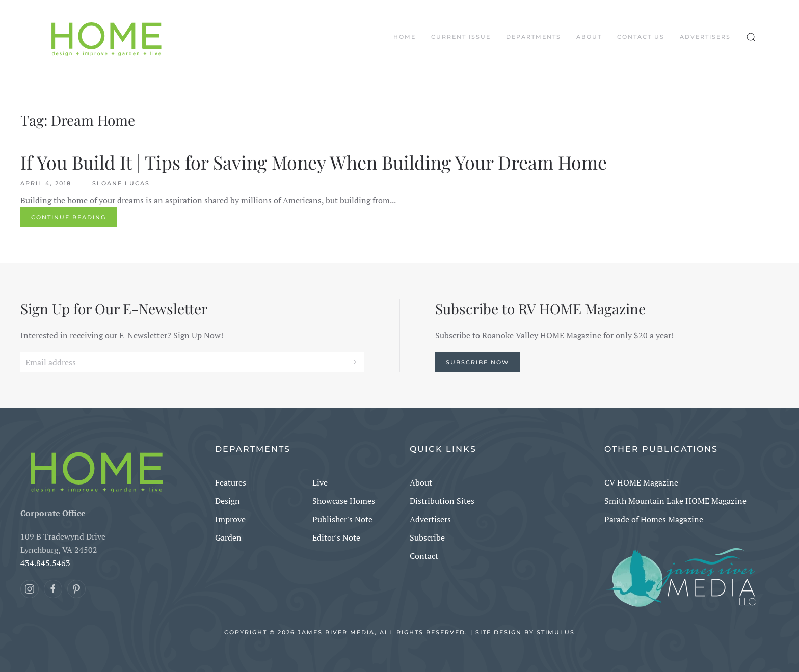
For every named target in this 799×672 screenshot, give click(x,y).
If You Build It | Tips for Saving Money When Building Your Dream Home (314, 162)
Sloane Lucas (121, 183)
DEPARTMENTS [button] (534, 37)
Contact (424, 556)
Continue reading (69, 217)
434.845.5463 (45, 563)
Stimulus (556, 632)
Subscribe (427, 537)
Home (405, 37)
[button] (751, 37)
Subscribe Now (477, 362)
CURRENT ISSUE (461, 37)
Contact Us (641, 37)
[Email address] (192, 362)
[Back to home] (106, 37)
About (589, 37)
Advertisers (705, 37)
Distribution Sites (442, 501)
